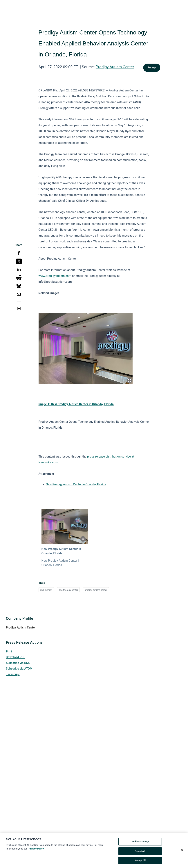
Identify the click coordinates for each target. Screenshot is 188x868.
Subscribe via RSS (18, 663)
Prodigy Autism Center (115, 67)
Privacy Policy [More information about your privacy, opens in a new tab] (36, 850)
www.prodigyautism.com (55, 276)
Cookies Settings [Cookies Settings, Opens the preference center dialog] (140, 843)
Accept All (140, 862)
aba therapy (46, 590)
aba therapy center (68, 590)
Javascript (13, 674)
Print (9, 652)
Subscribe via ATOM (19, 669)
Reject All (140, 853)
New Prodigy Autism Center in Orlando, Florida (76, 484)
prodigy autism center (96, 590)
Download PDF (16, 657)
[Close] (182, 852)
